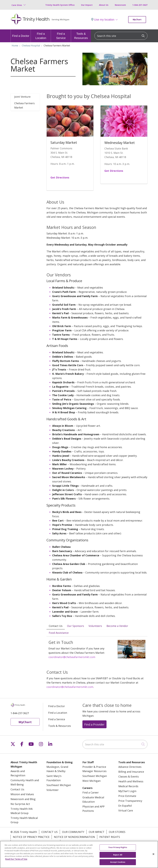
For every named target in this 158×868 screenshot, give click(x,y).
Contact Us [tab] (56, 626)
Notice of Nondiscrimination (74, 837)
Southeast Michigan (59, 785)
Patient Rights (110, 837)
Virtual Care (126, 811)
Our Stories (117, 832)
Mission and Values (22, 794)
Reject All (118, 856)
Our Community (73, 832)
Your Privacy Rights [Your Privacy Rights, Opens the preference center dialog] (118, 849)
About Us (104, 5)
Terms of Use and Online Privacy (35, 842)
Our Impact (87, 5)
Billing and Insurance (131, 772)
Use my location (103, 20)
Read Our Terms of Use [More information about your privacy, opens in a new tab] (16, 861)
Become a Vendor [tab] (117, 626)
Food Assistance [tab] (59, 633)
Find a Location (41, 34)
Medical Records (128, 786)
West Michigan (91, 781)
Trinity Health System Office (60, 5)
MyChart (137, 19)
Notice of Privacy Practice (31, 837)
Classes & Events (129, 777)
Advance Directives (130, 767)
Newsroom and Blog (23, 799)
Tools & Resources (81, 34)
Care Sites (17, 5)
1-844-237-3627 (140, 5)
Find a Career (91, 793)
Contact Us (17, 790)
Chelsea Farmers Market (24, 105)
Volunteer (53, 790)
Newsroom (120, 5)
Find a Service (61, 34)
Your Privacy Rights (76, 842)
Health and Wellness (131, 782)
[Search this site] (121, 36)
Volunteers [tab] (95, 626)
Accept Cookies (118, 864)
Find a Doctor (21, 33)
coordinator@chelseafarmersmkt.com (72, 657)
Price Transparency (130, 801)
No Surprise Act (20, 804)
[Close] (153, 856)
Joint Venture (22, 97)
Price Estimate (127, 796)
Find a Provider (94, 725)
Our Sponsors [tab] (76, 626)
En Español (125, 806)
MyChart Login (127, 791)
